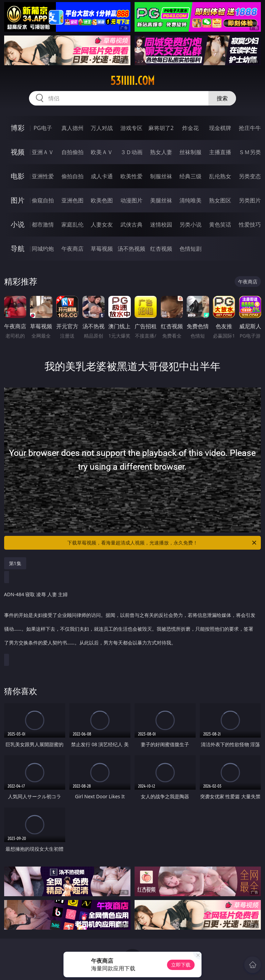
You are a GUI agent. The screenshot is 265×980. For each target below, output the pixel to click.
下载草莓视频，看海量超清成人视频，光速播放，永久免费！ (162, 543)
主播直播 (220, 152)
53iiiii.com (132, 81)
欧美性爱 (131, 176)
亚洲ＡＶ (43, 152)
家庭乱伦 (72, 224)
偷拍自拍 (72, 176)
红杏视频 (161, 249)
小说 (18, 224)
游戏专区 (131, 128)
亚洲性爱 (43, 176)
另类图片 (250, 200)
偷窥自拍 (43, 200)
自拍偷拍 (72, 152)
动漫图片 (131, 200)
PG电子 (43, 128)
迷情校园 (161, 224)
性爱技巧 (250, 224)
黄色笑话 (220, 224)
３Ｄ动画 (131, 152)
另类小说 (190, 224)
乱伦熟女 (220, 176)
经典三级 (190, 176)
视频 (18, 152)
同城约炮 (43, 249)
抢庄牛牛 (250, 128)
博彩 (18, 128)
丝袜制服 (190, 152)
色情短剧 (190, 249)
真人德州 (72, 128)
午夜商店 (72, 249)
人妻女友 (102, 224)
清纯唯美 (190, 200)
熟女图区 (220, 200)
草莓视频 (102, 249)
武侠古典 (131, 224)
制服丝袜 (161, 176)
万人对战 (102, 128)
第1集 (15, 563)
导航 (18, 248)
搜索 (222, 98)
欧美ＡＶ (102, 152)
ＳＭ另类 (250, 152)
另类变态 (250, 176)
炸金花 (190, 128)
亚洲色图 (72, 200)
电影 (18, 176)
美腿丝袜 (161, 200)
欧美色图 (102, 200)
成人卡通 (102, 176)
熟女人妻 (161, 152)
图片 (18, 200)
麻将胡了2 (161, 128)
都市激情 (43, 224)
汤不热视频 (131, 249)
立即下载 (181, 965)
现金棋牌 (220, 128)
